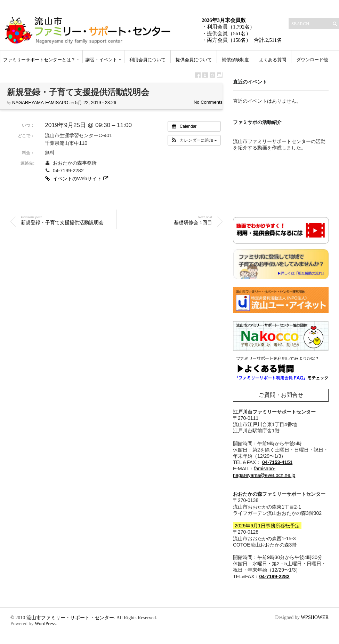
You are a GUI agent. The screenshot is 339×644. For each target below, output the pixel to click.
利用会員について (147, 60)
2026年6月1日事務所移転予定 (267, 526)
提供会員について (194, 60)
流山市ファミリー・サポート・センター (70, 618)
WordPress (45, 624)
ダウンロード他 (312, 60)
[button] (194, 140)
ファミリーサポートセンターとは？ (39, 60)
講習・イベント (101, 60)
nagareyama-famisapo (40, 103)
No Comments (208, 102)
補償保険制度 (235, 60)
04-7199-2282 (274, 576)
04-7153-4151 (277, 462)
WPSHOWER (315, 617)
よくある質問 (273, 60)
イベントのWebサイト (77, 179)
